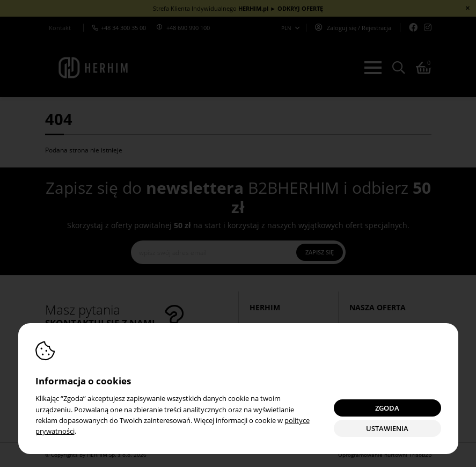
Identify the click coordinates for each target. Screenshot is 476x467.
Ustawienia (387, 429)
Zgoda (387, 408)
